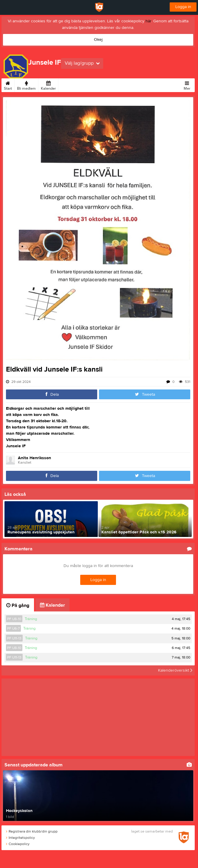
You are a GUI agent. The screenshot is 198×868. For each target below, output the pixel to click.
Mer (187, 85)
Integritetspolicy (20, 838)
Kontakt (148, 85)
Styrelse (130, 85)
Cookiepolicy (18, 844)
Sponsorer (84, 85)
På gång (18, 605)
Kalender (48, 85)
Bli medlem (26, 85)
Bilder (66, 85)
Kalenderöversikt (175, 670)
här (148, 21)
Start (8, 85)
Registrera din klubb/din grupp (32, 831)
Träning (31, 619)
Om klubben (108, 85)
